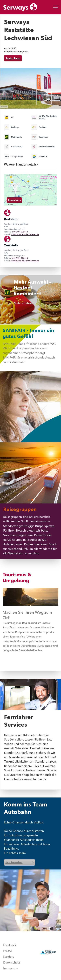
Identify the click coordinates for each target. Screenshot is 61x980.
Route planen (13, 58)
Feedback (10, 945)
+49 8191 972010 (20, 232)
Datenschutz (12, 963)
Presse (8, 951)
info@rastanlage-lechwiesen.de (25, 234)
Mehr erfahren (25, 303)
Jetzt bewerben (20, 862)
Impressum (11, 968)
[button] (29, 500)
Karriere (9, 957)
